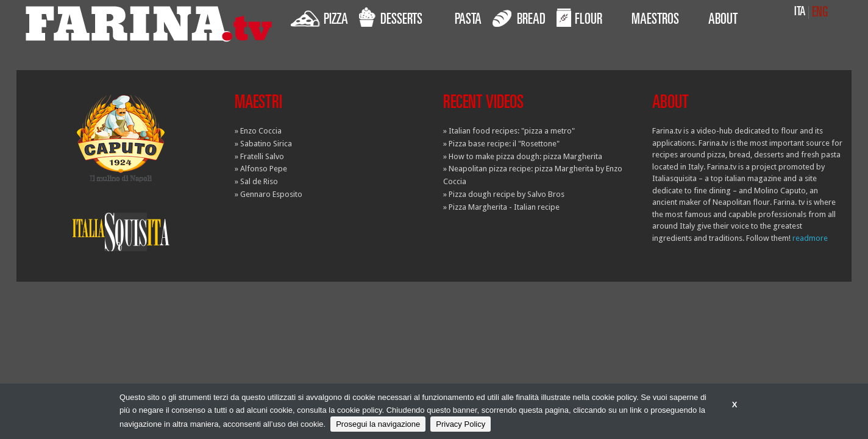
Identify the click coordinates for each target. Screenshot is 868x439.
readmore (810, 238)
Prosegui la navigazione (378, 424)
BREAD (519, 18)
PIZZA (319, 18)
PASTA (468, 21)
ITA (800, 12)
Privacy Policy (461, 424)
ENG (820, 13)
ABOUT (723, 21)
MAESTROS (655, 21)
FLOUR (579, 18)
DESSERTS (391, 18)
